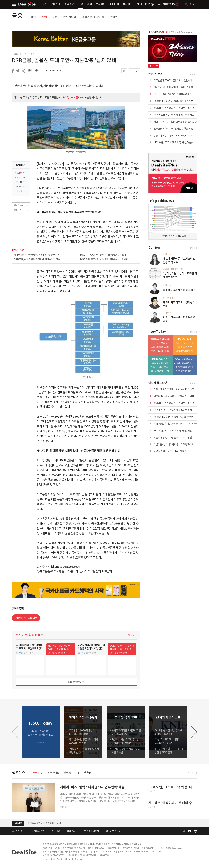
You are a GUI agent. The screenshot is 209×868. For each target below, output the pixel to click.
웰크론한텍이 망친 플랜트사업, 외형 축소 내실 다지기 (186, 367)
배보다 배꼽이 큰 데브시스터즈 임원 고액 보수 (175, 122)
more (22, 250)
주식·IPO (38, 773)
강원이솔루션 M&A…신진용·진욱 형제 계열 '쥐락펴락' (186, 371)
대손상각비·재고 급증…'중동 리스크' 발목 (174, 396)
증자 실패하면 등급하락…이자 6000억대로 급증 (161, 347)
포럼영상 (127, 4)
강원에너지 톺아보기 (185, 359)
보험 (55, 17)
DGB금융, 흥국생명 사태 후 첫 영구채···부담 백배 (104, 260)
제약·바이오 (53, 773)
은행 (44, 17)
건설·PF (88, 773)
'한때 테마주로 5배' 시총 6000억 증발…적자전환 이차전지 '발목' (186, 363)
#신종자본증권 (21, 187)
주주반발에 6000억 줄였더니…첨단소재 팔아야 (176, 81)
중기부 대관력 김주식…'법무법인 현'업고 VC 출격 (161, 371)
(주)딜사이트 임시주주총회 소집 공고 (45, 823)
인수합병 (70, 4)
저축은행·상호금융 (93, 17)
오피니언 (114, 4)
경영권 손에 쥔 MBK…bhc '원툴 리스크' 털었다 (176, 451)
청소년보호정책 (113, 831)
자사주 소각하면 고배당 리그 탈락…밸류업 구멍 (186, 343)
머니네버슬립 (145, 4)
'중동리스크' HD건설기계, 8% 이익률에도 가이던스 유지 (180, 115)
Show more (76, 682)
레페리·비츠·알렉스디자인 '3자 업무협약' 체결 (176, 87)
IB (78, 773)
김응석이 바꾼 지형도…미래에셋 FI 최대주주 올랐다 (178, 136)
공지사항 (18, 823)
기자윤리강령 (38, 831)
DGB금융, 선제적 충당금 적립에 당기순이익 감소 (37, 260)
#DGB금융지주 (21, 173)
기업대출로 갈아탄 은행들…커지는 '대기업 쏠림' (177, 424)
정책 (33, 17)
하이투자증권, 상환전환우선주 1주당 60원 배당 (36, 255)
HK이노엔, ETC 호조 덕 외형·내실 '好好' (173, 143)
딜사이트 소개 (19, 831)
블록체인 (101, 4)
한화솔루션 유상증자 (161, 339)
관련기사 (16, 250)
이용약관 (56, 831)
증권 (90, 4)
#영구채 (19, 191)
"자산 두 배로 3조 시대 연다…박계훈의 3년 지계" (161, 367)
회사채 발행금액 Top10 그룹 (173, 236)
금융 (81, 4)
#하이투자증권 (21, 182)
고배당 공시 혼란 (183, 339)
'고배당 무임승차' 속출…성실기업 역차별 (186, 351)
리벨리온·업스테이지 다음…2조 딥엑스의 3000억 (178, 444)
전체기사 (191, 773)
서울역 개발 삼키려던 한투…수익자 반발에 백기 (176, 438)
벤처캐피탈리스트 (159, 359)
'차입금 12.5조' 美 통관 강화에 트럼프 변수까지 (161, 351)
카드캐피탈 (70, 17)
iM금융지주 (26, 618)
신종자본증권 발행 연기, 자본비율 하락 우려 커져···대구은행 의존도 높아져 (59, 86)
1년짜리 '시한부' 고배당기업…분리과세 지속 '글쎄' (186, 347)
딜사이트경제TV (168, 4)
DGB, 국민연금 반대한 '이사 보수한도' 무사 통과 (103, 255)
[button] (194, 732)
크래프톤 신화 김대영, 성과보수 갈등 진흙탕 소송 (177, 129)
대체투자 (56, 4)
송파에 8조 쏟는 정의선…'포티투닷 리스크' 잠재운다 (179, 108)
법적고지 (71, 831)
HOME (15, 54)
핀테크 (114, 17)
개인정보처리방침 (90, 831)
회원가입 (131, 635)
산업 (45, 4)
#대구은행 (20, 178)
